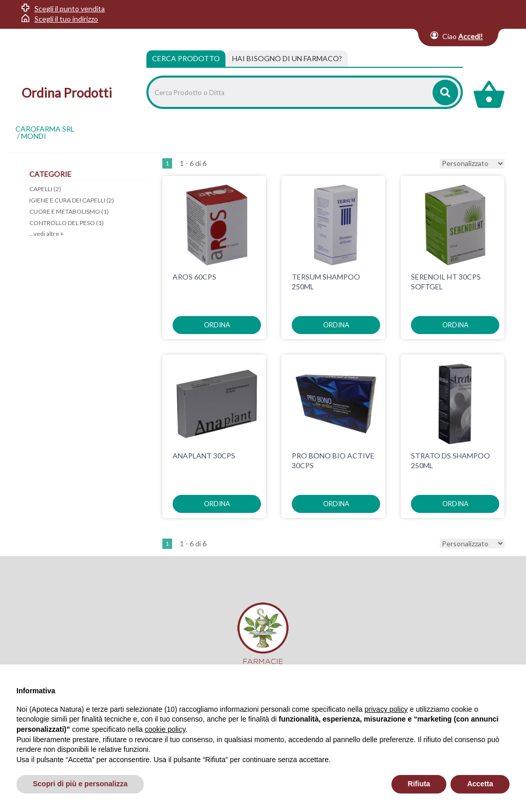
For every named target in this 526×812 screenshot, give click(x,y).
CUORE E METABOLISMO (69, 211)
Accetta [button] (480, 784)
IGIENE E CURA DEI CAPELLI (72, 200)
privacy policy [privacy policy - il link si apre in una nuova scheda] (386, 709)
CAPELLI (45, 189)
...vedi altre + (46, 234)
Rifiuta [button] (419, 784)
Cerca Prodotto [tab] (186, 58)
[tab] (287, 59)
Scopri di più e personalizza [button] (80, 784)
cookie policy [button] (165, 729)
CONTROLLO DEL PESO (67, 223)
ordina (217, 325)
